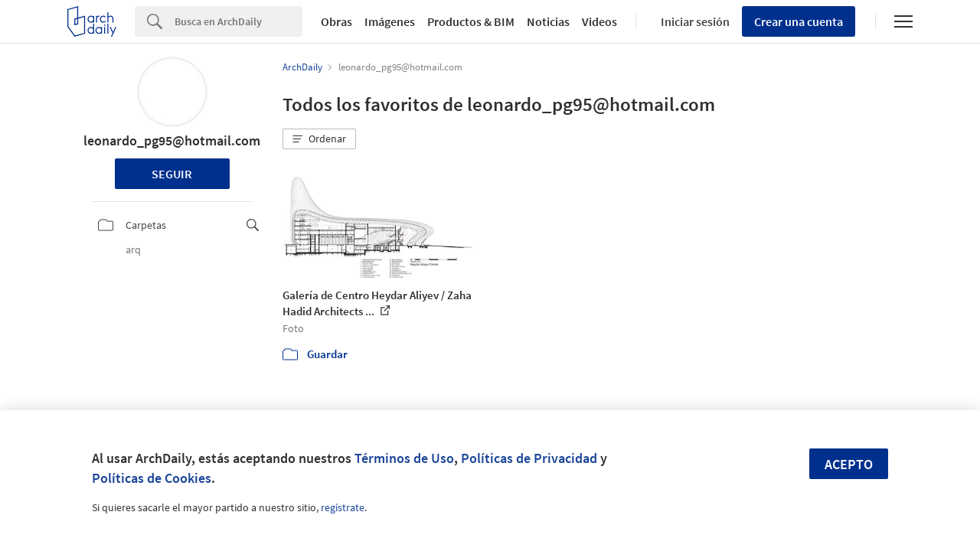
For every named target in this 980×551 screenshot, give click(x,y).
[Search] (238, 21)
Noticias (548, 21)
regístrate (343, 507)
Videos (599, 21)
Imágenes (390, 21)
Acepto (849, 464)
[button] (319, 139)
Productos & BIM (471, 21)
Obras (336, 21)
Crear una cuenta (799, 21)
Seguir (172, 174)
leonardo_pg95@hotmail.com (172, 140)
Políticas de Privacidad (529, 458)
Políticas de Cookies (152, 478)
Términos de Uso (404, 458)
